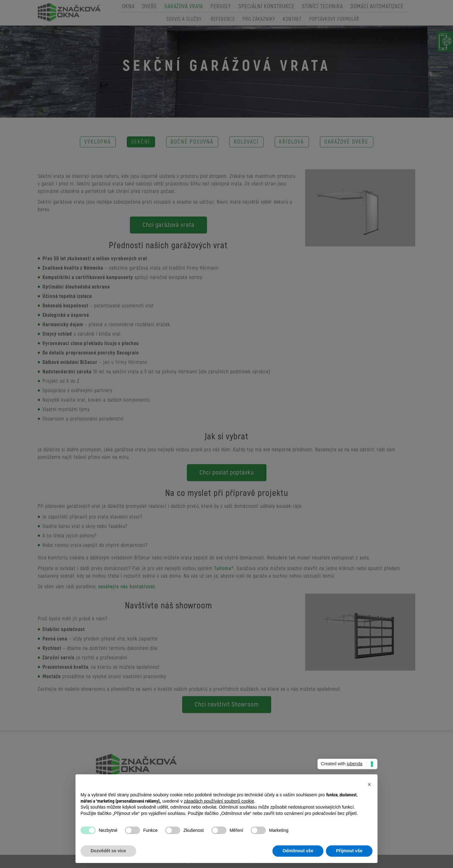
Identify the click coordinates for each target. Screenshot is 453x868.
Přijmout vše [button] (349, 851)
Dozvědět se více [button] (108, 851)
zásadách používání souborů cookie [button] (219, 801)
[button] (369, 784)
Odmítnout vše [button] (298, 851)
